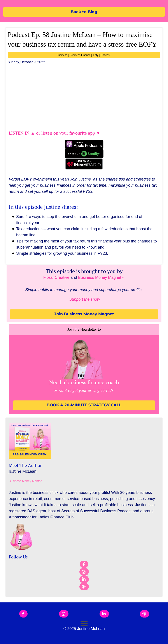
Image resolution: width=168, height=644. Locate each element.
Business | (63, 55)
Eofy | (96, 55)
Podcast (106, 55)
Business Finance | (81, 55)
